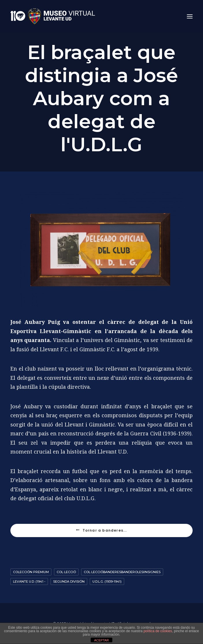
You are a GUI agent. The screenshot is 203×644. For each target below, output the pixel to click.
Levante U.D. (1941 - (29, 581)
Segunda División (69, 581)
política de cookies (158, 631)
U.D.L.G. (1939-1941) (107, 581)
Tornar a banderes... (101, 530)
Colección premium (31, 572)
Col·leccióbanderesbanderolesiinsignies (122, 572)
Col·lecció (66, 572)
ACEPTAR (101, 640)
